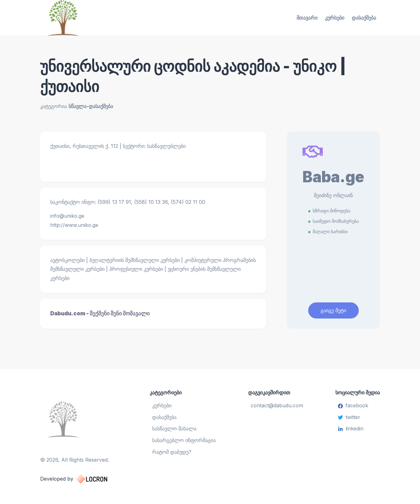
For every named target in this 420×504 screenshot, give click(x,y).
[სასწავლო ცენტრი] (80, 419)
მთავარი (307, 18)
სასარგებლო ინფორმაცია (184, 440)
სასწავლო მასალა (174, 428)
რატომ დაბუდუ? (172, 452)
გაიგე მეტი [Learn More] (333, 310)
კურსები (335, 18)
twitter (349, 417)
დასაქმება (364, 18)
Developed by (80, 479)
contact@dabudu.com (277, 405)
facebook (353, 405)
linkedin (351, 428)
